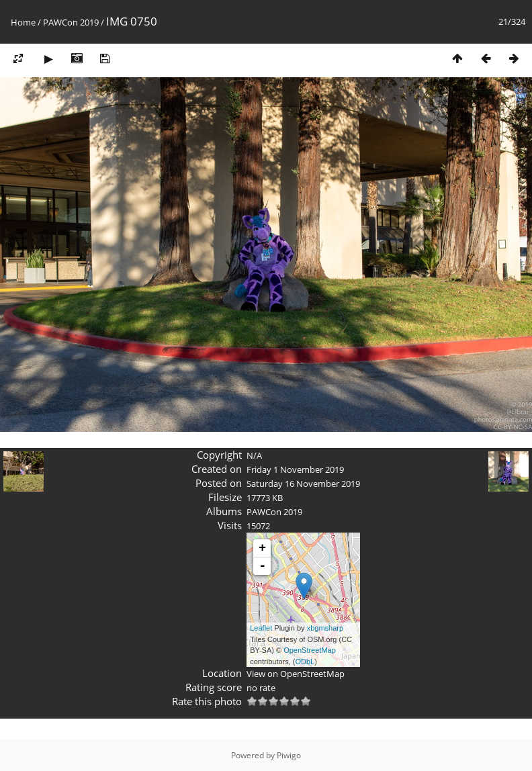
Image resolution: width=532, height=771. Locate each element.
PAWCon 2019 (71, 22)
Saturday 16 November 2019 (303, 484)
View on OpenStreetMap (296, 674)
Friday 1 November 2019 (295, 469)
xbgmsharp (325, 628)
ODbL (305, 662)
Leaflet (261, 628)
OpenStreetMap (310, 650)
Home (23, 22)
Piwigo (289, 755)
